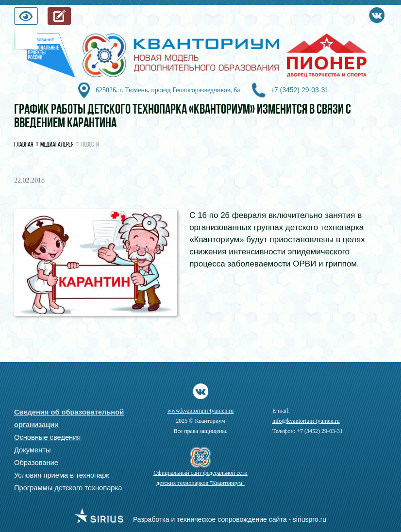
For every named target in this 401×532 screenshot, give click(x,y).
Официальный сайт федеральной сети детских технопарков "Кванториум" (200, 478)
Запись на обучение (71, 18)
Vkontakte (377, 13)
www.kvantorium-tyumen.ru (201, 411)
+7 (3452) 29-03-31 (300, 90)
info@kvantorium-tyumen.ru (306, 421)
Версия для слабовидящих (37, 18)
